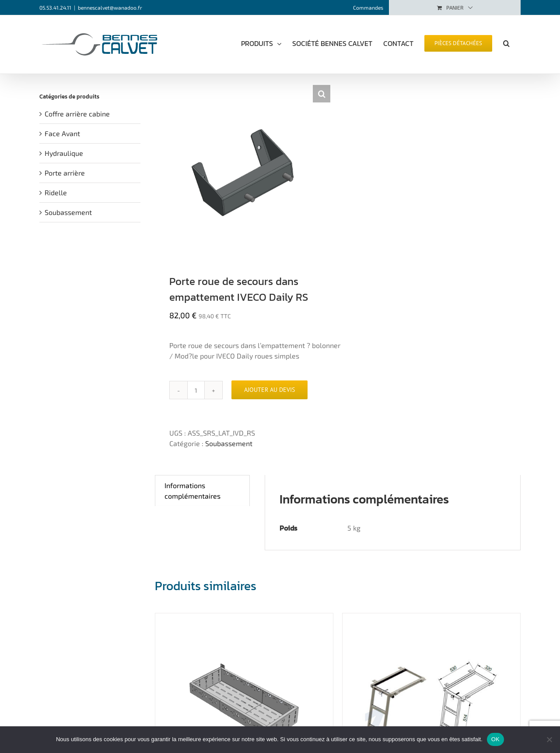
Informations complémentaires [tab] (192, 491)
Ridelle (56, 192)
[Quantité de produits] (196, 390)
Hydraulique (64, 153)
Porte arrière (65, 173)
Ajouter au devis (269, 390)
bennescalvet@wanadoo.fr (110, 7)
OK (495, 739)
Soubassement (229, 443)
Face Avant (62, 133)
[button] (506, 42)
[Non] (549, 739)
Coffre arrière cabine (77, 114)
